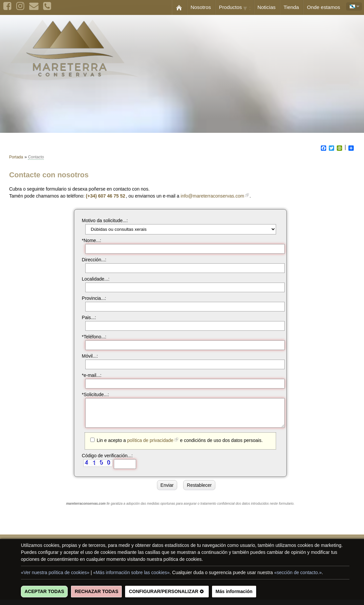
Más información (234, 591)
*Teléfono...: (91, 337)
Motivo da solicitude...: (102, 220)
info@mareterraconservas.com (216, 196)
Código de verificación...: (104, 461)
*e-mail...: (88, 375)
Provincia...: (91, 298)
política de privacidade (147, 445)
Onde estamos (324, 7)
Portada (16, 157)
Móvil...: (87, 356)
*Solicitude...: (92, 394)
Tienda (291, 7)
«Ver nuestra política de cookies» (55, 572)
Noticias (267, 7)
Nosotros (201, 7)
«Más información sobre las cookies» (131, 572)
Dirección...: (91, 260)
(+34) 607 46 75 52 (109, 196)
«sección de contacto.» (298, 572)
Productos (236, 8)
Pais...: (86, 317)
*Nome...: (88, 240)
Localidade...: (92, 279)
